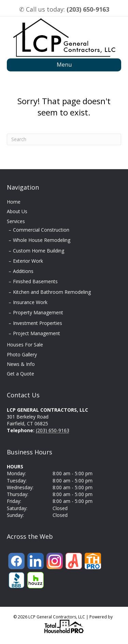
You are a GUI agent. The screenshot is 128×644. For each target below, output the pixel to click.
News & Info (21, 364)
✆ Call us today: (64, 9)
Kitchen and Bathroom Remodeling (52, 292)
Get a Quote (20, 374)
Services (16, 221)
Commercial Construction (41, 230)
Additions (23, 271)
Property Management (38, 312)
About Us (17, 211)
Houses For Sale (25, 345)
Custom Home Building (39, 251)
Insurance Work (30, 302)
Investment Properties (38, 323)
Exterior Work (28, 261)
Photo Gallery (22, 354)
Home (14, 202)
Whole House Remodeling (42, 240)
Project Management (37, 333)
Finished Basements (35, 281)
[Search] (64, 139)
